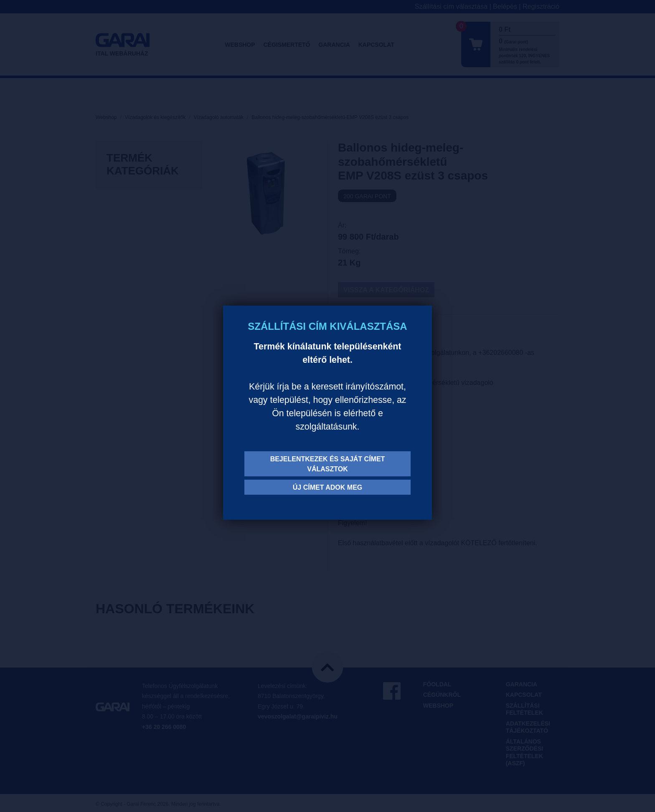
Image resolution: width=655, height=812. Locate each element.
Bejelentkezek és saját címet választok (328, 464)
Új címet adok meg (328, 487)
